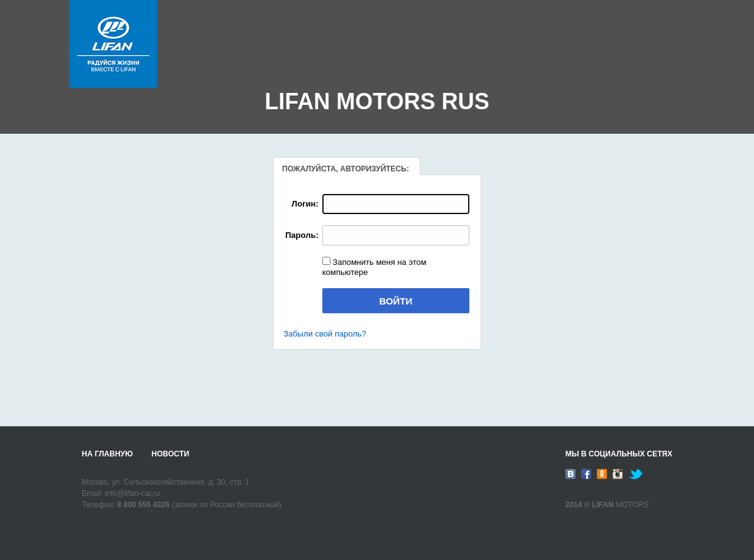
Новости (170, 454)
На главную (107, 454)
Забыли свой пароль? (325, 334)
